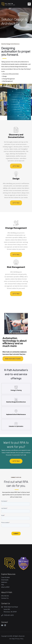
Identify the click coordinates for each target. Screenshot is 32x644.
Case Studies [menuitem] (6, 577)
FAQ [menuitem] (3, 585)
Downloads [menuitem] (5, 580)
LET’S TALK (16, 461)
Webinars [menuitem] (4, 582)
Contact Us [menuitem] (5, 598)
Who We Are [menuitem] (5, 596)
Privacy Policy (19, 639)
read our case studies (13, 359)
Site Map (12, 639)
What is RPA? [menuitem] (5, 587)
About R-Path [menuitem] (7, 592)
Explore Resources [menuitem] (8, 574)
